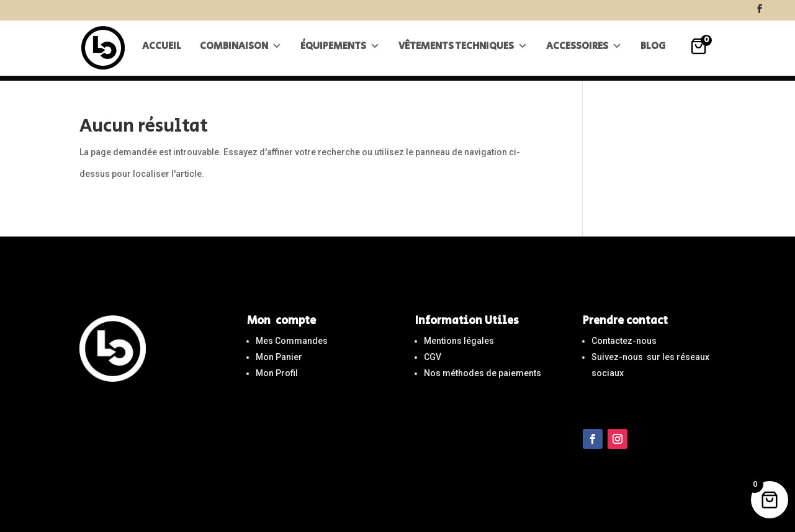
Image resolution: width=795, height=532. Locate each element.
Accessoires (584, 52)
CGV (433, 357)
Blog (653, 52)
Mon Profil (277, 373)
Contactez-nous (624, 341)
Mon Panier (279, 357)
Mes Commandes (292, 341)
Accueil (162, 52)
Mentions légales (459, 341)
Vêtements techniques (463, 52)
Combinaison (241, 52)
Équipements (340, 52)
